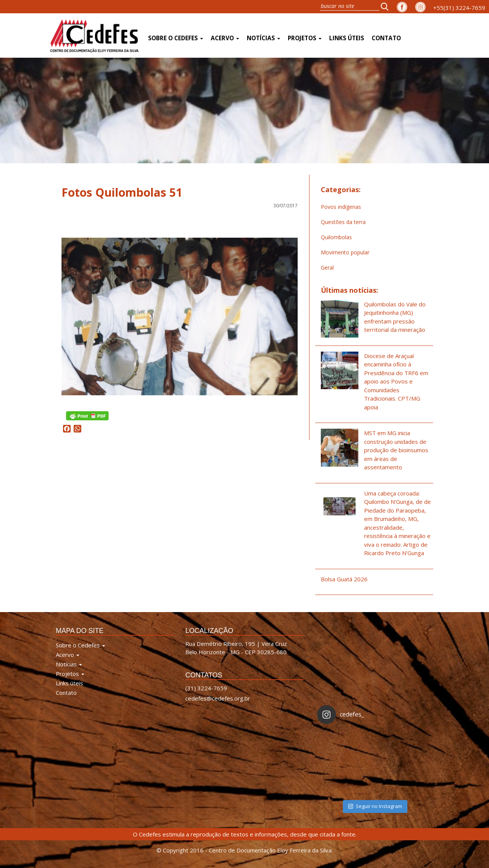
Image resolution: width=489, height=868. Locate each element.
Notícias (263, 38)
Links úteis (347, 38)
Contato (386, 38)
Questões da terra (343, 222)
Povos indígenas (341, 207)
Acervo (225, 38)
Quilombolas (336, 237)
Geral (327, 268)
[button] (387, 6)
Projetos (305, 38)
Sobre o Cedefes (176, 38)
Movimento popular (345, 252)
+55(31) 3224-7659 (459, 8)
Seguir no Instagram (375, 806)
